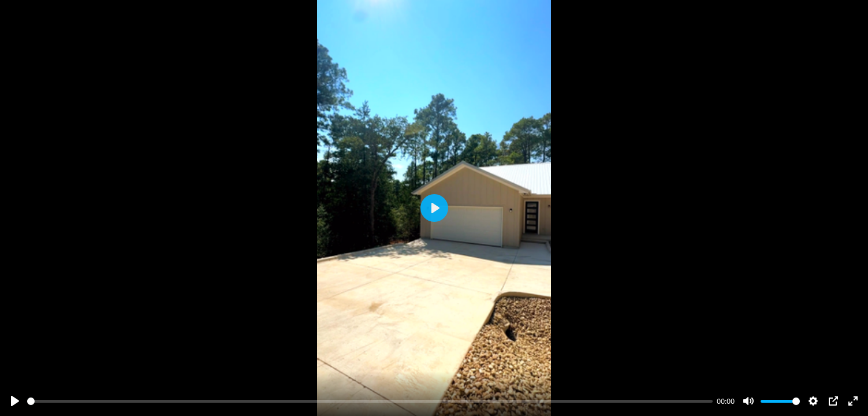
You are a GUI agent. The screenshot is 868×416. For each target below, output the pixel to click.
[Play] (15, 401)
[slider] (370, 401)
